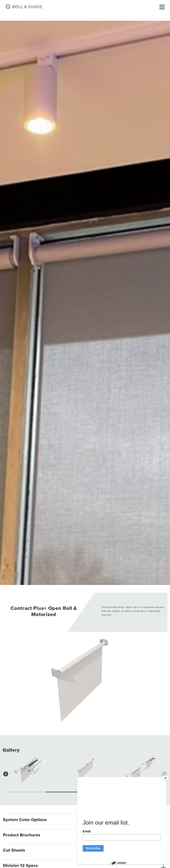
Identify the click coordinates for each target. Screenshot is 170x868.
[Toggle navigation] (162, 7)
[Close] (165, 778)
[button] (6, 774)
